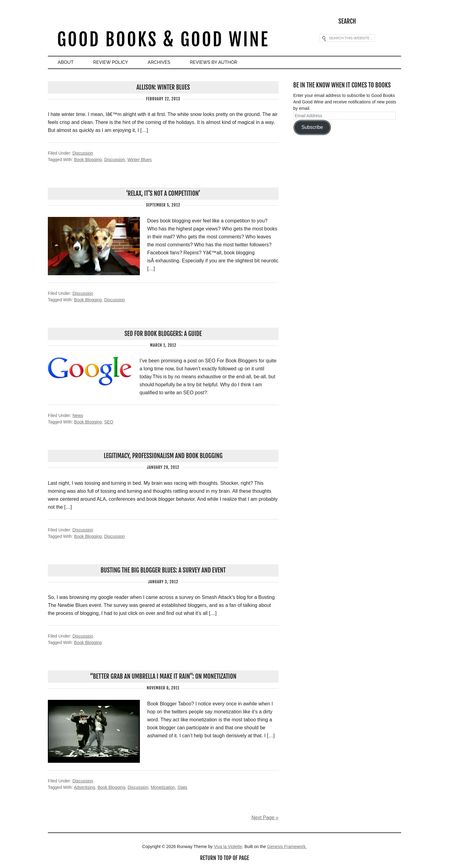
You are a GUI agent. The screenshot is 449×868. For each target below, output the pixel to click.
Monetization (163, 787)
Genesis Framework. (287, 847)
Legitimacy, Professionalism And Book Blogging (163, 456)
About (66, 62)
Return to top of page (224, 858)
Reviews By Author (214, 62)
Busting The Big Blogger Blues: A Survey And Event (163, 570)
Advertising (84, 787)
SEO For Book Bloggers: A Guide (163, 334)
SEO (109, 422)
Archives (159, 62)
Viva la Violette (228, 847)
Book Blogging (88, 160)
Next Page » (265, 818)
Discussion (83, 153)
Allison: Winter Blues (163, 87)
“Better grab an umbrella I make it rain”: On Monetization (163, 676)
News (78, 415)
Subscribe (312, 127)
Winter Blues (139, 160)
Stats (182, 787)
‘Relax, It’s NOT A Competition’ (163, 193)
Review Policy (111, 62)
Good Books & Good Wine (163, 39)
